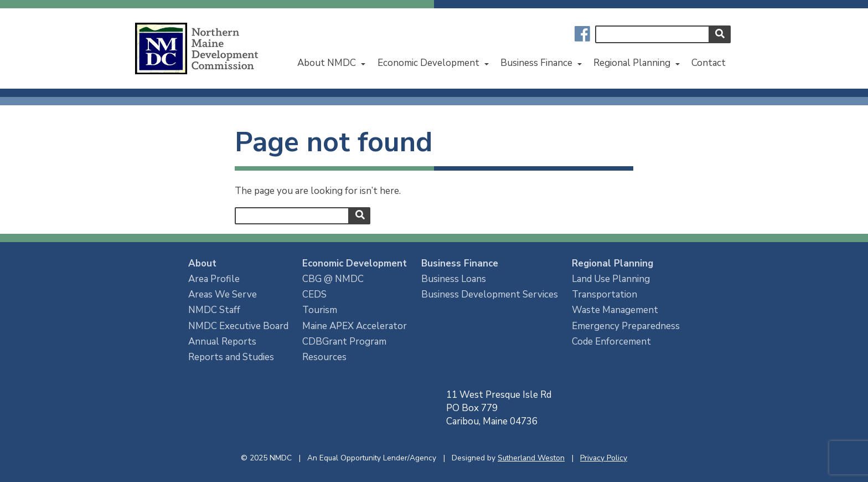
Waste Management (615, 310)
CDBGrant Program (344, 342)
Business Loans (454, 279)
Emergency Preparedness (626, 326)
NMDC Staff (214, 310)
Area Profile (214, 279)
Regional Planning (632, 63)
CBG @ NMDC (333, 279)
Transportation (604, 294)
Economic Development (428, 63)
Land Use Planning (611, 279)
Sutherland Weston (531, 458)
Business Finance (536, 63)
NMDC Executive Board (238, 326)
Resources (324, 357)
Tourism (320, 310)
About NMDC (327, 63)
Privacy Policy (604, 458)
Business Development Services (490, 294)
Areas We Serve (223, 294)
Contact (709, 63)
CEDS (314, 294)
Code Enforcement (611, 342)
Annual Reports (222, 342)
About (202, 263)
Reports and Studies (231, 357)
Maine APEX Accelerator (355, 326)
